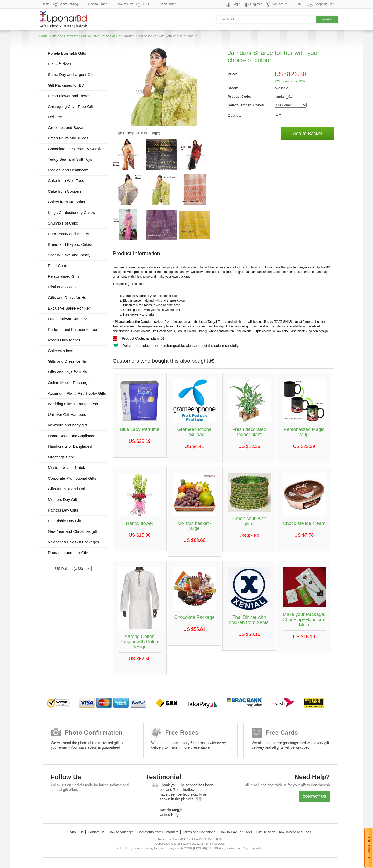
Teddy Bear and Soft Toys (70, 159)
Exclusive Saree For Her (103, 36)
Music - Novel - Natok (66, 468)
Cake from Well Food (66, 181)
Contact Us (280, 4)
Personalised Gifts (64, 276)
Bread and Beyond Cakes (70, 244)
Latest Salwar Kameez (67, 319)
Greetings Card (61, 457)
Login (236, 4)
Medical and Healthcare (68, 170)
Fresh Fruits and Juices (68, 138)
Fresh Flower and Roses (69, 96)
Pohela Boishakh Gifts (67, 53)
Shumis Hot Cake (63, 223)
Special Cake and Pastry (69, 255)
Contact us (314, 796)
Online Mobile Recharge (69, 383)
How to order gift (121, 832)
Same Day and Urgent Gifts (72, 75)
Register (256, 4)
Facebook (57, 802)
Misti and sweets (62, 287)
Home (46, 4)
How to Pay (125, 4)
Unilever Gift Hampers (67, 414)
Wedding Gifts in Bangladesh (73, 404)
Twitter (72, 802)
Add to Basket (307, 134)
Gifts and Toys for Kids (67, 372)
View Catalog (69, 4)
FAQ (146, 4)
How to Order (98, 4)
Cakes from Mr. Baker (67, 202)
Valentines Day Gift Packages (73, 542)
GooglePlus (87, 802)
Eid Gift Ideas (60, 64)
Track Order (167, 4)
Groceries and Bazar (66, 127)
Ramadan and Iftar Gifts (69, 553)
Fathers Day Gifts (63, 510)
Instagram (117, 802)
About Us (77, 832)
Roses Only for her (64, 340)
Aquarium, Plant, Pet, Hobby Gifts (77, 393)
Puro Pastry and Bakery (68, 234)
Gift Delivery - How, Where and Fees (284, 832)
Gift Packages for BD (66, 85)
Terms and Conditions (199, 832)
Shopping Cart (324, 4)
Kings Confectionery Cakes (71, 212)
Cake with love (61, 351)
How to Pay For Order (236, 832)
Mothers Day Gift (63, 499)
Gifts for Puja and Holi (67, 489)
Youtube (102, 802)
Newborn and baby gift (67, 425)
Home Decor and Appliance (72, 436)
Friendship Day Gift (64, 521)
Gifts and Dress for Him (68, 361)
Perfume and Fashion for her (73, 329)
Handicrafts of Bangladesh (71, 446)
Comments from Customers (158, 832)
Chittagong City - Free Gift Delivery (70, 112)
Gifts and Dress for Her (67, 36)
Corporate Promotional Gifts (72, 478)
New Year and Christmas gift (72, 531)
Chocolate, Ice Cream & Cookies (76, 149)
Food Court (58, 266)
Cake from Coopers (65, 191)
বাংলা (301, 4)
